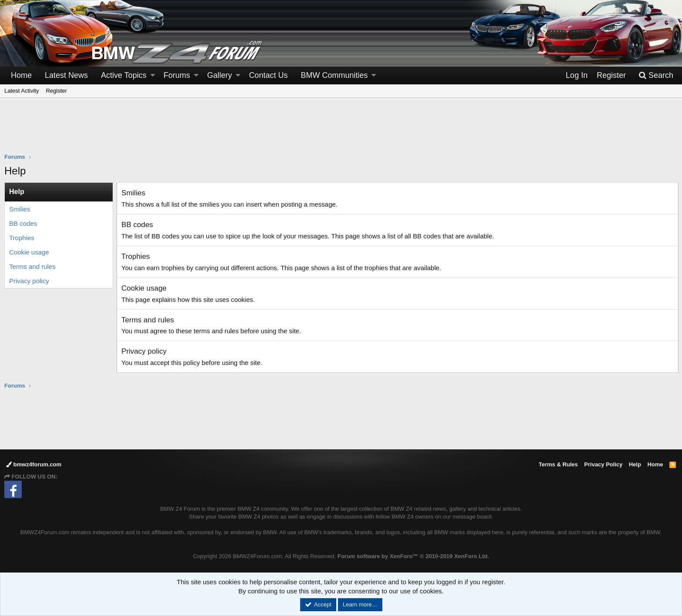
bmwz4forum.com (34, 464)
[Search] (656, 75)
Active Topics (124, 75)
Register (56, 91)
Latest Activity (22, 91)
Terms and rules (32, 266)
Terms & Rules (558, 464)
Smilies (20, 209)
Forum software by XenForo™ (413, 556)
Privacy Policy (603, 464)
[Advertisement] (341, 131)
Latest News (66, 75)
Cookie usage (29, 252)
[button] (153, 75)
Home (21, 75)
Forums (177, 75)
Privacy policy (29, 281)
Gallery (219, 75)
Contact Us (268, 75)
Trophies (22, 238)
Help (635, 464)
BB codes (23, 223)
